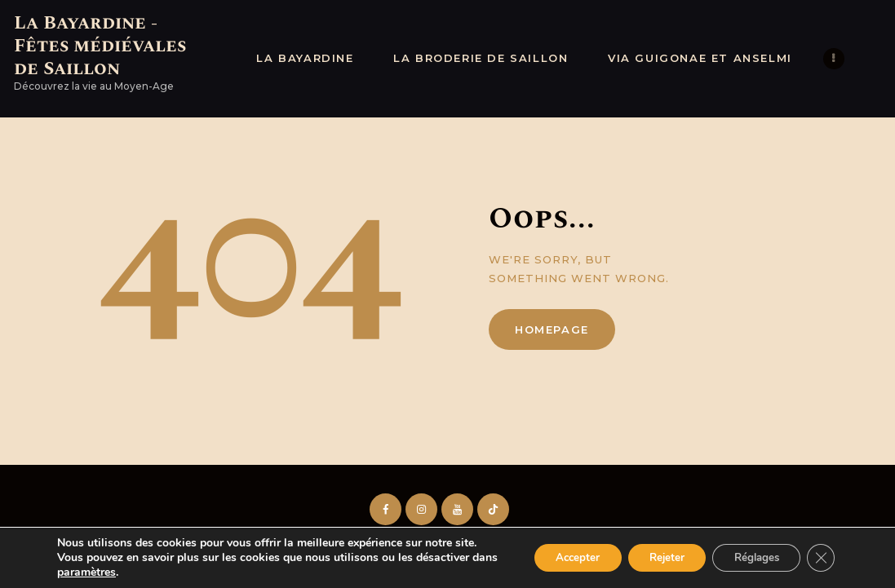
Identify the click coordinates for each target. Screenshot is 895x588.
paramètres (115, 573)
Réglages (750, 557)
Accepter (556, 557)
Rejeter (652, 557)
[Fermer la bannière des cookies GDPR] (820, 558)
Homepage (552, 329)
